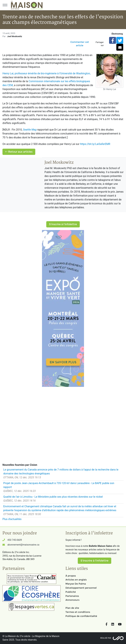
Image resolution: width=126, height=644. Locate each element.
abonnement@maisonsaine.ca (23, 545)
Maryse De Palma (76, 584)
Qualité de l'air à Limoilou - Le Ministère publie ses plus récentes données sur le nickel (53, 497)
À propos (71, 576)
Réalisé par (106, 638)
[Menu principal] (5, 5)
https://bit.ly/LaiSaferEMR (95, 144)
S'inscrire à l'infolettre (63, 224)
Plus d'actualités (12, 519)
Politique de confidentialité (81, 616)
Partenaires (72, 596)
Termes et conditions (78, 612)
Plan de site (72, 608)
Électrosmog (117, 34)
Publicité (71, 592)
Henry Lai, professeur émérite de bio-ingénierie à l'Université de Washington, (47, 73)
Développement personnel (81, 588)
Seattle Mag (30, 130)
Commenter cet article (80, 44)
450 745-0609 (15, 540)
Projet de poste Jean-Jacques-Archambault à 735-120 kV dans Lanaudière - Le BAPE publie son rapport (59, 485)
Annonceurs (72, 600)
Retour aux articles (19, 152)
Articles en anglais (76, 580)
